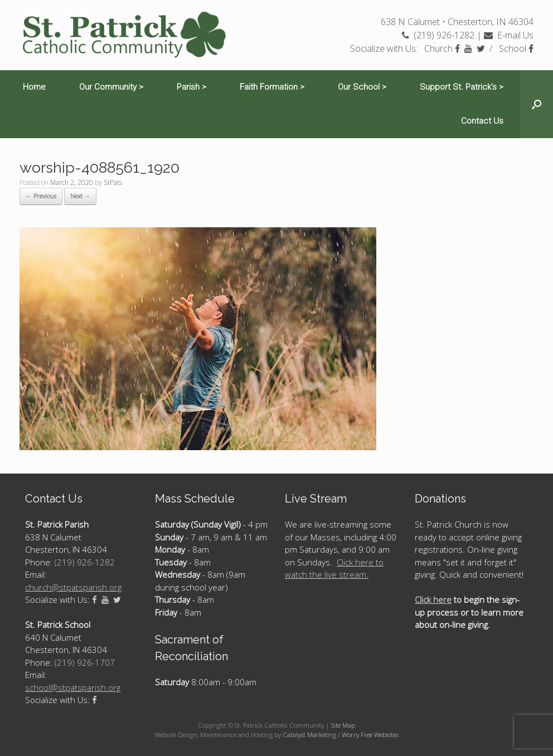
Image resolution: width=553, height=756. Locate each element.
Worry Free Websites (370, 735)
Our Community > (111, 87)
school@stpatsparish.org (73, 687)
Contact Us (482, 121)
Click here (433, 599)
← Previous (41, 196)
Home (34, 87)
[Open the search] (537, 104)
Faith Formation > (272, 87)
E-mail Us (509, 35)
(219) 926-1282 (438, 35)
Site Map (343, 725)
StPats (113, 182)
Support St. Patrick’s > (462, 87)
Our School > (362, 87)
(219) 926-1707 (85, 662)
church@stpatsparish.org (73, 587)
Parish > (191, 87)
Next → (80, 196)
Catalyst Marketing (309, 735)
